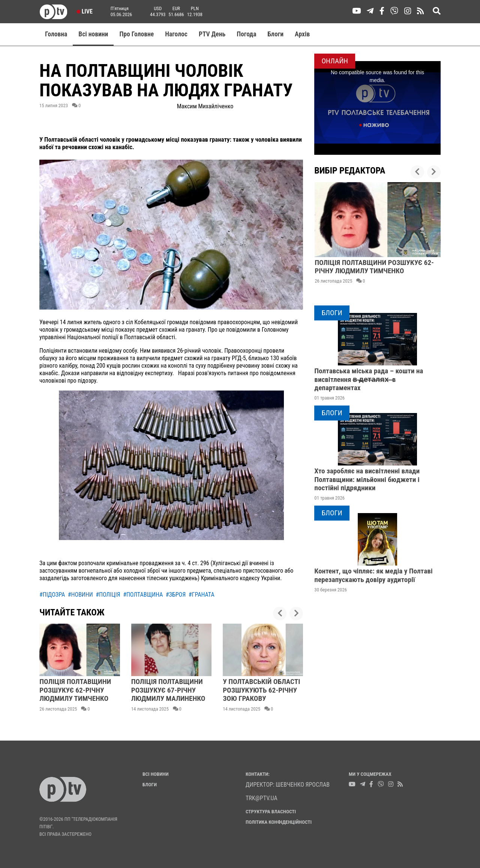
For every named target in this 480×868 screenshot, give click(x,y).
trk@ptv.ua (262, 798)
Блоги (276, 34)
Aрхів (302, 34)
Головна (56, 34)
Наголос (176, 34)
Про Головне (136, 34)
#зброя (176, 595)
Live (85, 11)
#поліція (108, 595)
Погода (246, 34)
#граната (202, 595)
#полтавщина (143, 595)
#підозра (52, 595)
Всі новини (93, 34)
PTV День (212, 34)
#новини (80, 595)
